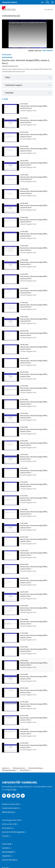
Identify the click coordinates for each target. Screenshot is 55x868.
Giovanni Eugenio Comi (10, 66)
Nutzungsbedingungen (9, 770)
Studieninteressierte (10, 808)
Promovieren (7, 828)
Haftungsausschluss (19, 768)
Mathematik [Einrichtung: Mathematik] (7, 57)
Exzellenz (6, 848)
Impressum (5, 768)
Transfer (5, 836)
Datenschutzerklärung (35, 768)
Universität (7, 844)
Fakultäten (6, 856)
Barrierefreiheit (25, 770)
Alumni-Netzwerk (9, 860)
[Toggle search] (47, 2)
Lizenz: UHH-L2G (35, 50)
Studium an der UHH (11, 804)
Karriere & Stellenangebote (13, 832)
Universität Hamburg (10, 2)
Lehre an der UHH (9, 824)
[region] (27, 77)
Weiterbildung (8, 812)
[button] (42, 2)
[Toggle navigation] (52, 2)
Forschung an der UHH (11, 820)
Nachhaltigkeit (8, 852)
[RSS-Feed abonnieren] (3, 99)
